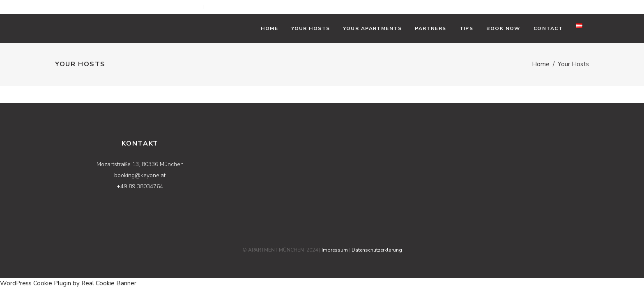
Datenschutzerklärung (377, 250)
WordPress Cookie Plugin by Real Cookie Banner (68, 283)
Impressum (335, 250)
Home (541, 64)
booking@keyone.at (179, 7)
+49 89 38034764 (239, 7)
